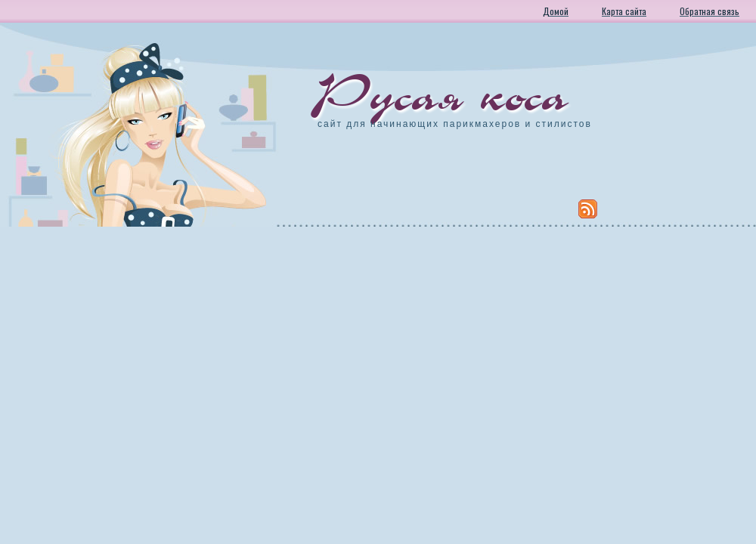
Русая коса (443, 94)
